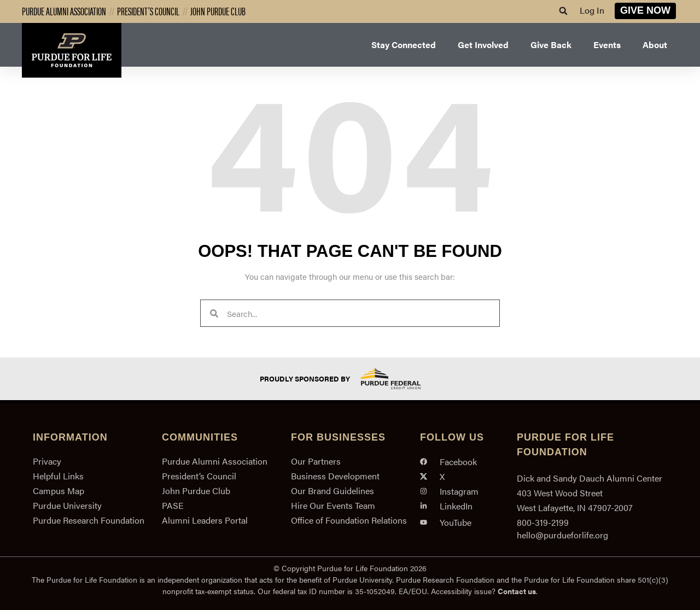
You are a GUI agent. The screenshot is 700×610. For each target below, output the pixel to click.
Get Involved (483, 45)
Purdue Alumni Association (64, 11)
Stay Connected (404, 45)
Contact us (517, 591)
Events (607, 45)
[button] (563, 11)
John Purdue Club (218, 11)
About (655, 45)
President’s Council (148, 11)
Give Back (551, 45)
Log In (592, 10)
